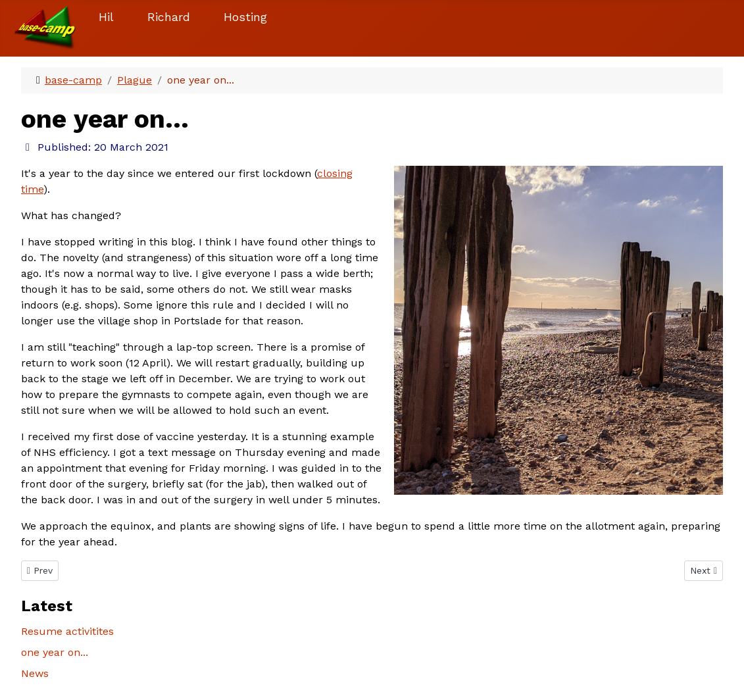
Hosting (245, 17)
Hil (106, 17)
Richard (169, 17)
